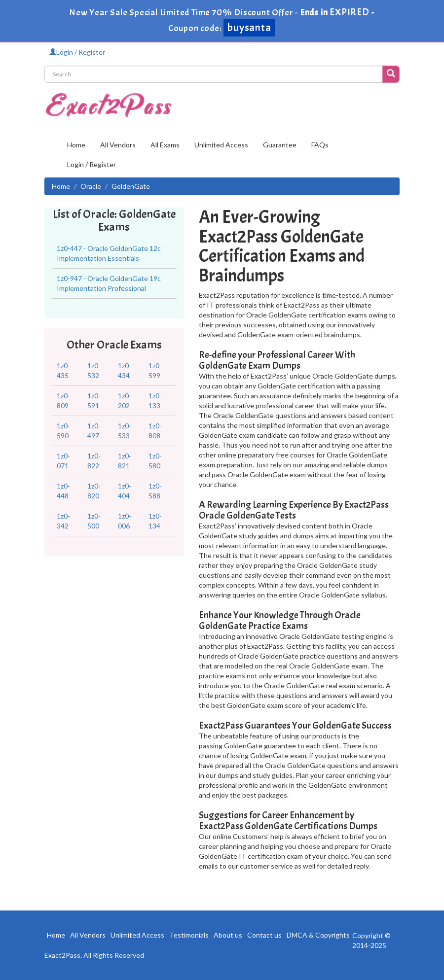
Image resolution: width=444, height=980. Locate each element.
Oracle (91, 186)
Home (76, 145)
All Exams (165, 145)
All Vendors (118, 145)
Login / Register (77, 52)
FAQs (320, 145)
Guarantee (280, 145)
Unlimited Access (221, 145)
